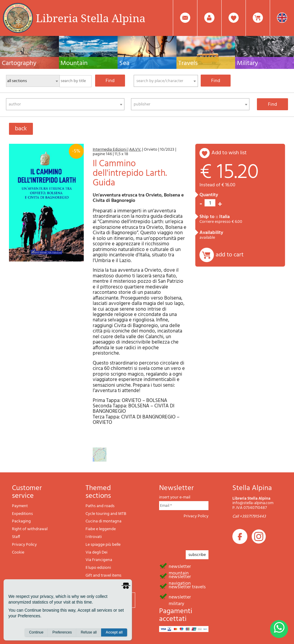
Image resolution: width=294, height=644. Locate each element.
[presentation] (205, 533)
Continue (36, 632)
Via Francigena (99, 560)
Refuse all (89, 632)
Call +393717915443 (249, 517)
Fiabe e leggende (101, 529)
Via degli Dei (96, 552)
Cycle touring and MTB (106, 514)
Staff (16, 537)
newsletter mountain (180, 566)
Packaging (21, 521)
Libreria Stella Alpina (91, 18)
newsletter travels (187, 586)
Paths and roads (100, 506)
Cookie (18, 552)
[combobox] (166, 81)
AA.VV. (135, 150)
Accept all (114, 632)
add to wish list (229, 153)
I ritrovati (94, 537)
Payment (20, 506)
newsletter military (180, 597)
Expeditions (22, 514)
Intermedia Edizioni (110, 150)
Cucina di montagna (103, 521)
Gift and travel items (103, 576)
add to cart (230, 255)
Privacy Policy (24, 545)
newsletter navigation (180, 576)
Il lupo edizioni (98, 568)
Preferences (62, 632)
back (21, 129)
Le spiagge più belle (103, 545)
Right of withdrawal (30, 529)
